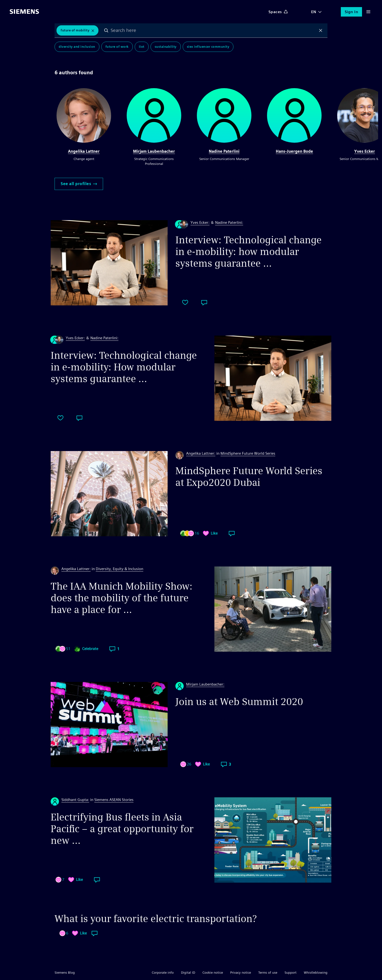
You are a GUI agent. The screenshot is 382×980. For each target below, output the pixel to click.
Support (291, 972)
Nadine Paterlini (224, 151)
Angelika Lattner (84, 151)
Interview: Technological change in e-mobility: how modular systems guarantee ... (248, 252)
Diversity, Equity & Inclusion (119, 569)
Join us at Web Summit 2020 (239, 702)
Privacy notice (241, 972)
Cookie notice (213, 972)
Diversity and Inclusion (77, 47)
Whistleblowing (316, 972)
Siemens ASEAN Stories (114, 800)
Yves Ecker (365, 151)
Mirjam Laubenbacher (154, 151)
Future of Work (117, 47)
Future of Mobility (75, 30)
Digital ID (188, 972)
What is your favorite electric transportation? (156, 919)
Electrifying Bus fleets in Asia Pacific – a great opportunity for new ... (122, 829)
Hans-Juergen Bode (294, 151)
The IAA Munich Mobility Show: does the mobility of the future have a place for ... (122, 598)
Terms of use (268, 972)
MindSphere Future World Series (248, 453)
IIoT (142, 47)
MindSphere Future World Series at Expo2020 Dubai (249, 477)
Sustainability (166, 47)
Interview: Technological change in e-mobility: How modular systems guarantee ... (124, 367)
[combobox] (213, 30)
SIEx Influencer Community (208, 47)
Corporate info (163, 972)
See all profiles (79, 184)
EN (314, 12)
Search (106, 30)
